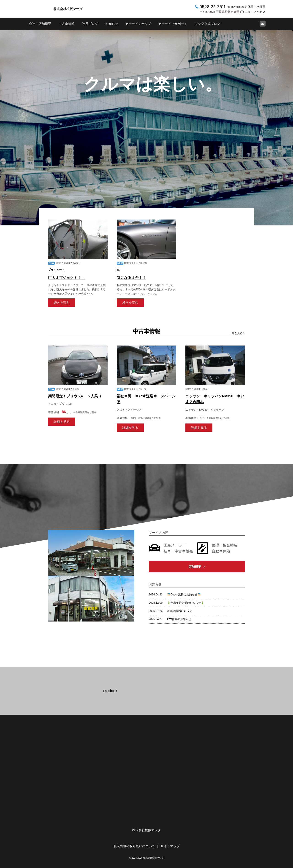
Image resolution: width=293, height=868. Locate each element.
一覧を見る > (237, 333)
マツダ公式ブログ (207, 24)
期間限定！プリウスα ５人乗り (75, 396)
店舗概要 (195, 567)
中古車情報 (67, 24)
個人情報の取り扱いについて (134, 846)
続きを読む (62, 303)
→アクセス (258, 12)
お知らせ (112, 24)
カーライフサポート (173, 24)
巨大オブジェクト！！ (66, 278)
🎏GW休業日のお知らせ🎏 (184, 595)
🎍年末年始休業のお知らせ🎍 (186, 603)
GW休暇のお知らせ (179, 619)
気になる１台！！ (131, 278)
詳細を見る (62, 422)
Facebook (110, 691)
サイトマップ (170, 846)
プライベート (56, 270)
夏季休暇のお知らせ (179, 611)
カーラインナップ (138, 24)
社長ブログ (90, 24)
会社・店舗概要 (40, 24)
